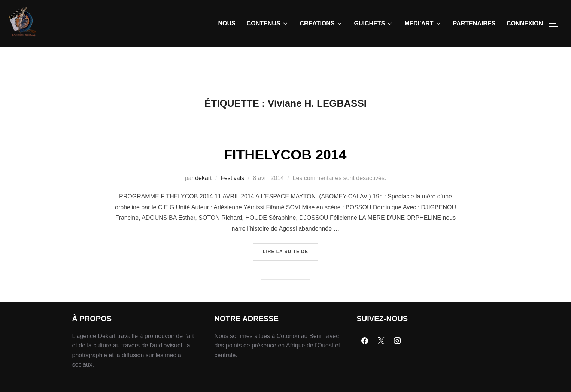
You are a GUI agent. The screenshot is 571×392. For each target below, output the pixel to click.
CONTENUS (268, 24)
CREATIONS (321, 24)
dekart (203, 195)
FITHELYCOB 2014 (285, 171)
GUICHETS (374, 24)
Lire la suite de (291, 266)
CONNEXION (525, 23)
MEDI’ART (423, 24)
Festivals (232, 195)
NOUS (227, 23)
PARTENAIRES (474, 23)
